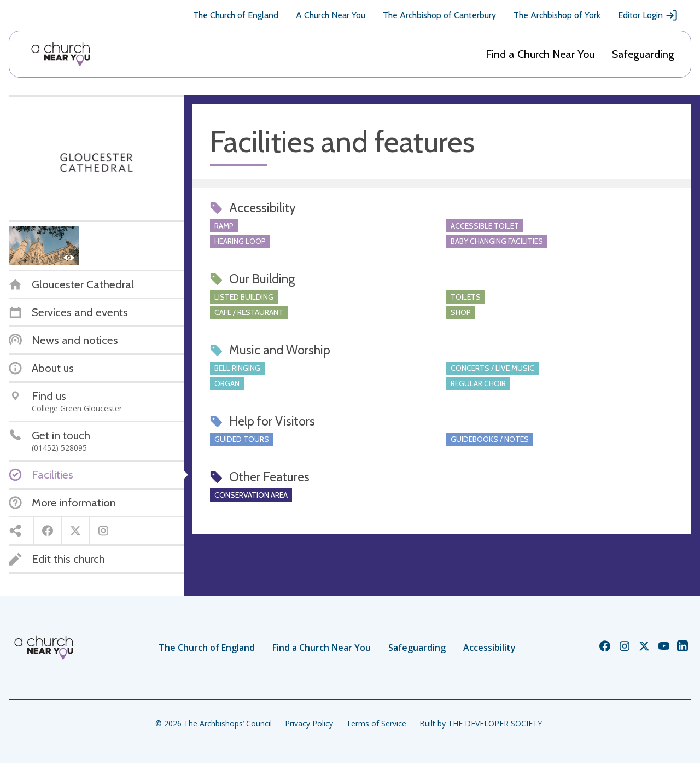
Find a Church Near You (540, 54)
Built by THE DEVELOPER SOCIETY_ (482, 723)
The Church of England (236, 15)
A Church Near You (331, 15)
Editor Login (648, 15)
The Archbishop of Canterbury (439, 15)
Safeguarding (643, 54)
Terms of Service (376, 723)
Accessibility (489, 648)
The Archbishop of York (557, 15)
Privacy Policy (309, 723)
